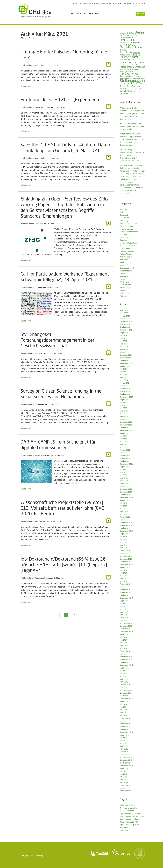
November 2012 (126, 760)
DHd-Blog (39, 856)
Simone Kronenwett (42, 107)
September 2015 (126, 665)
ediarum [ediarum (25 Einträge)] (134, 60)
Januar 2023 (125, 419)
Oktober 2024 (125, 361)
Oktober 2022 (125, 428)
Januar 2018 (125, 587)
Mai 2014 (123, 710)
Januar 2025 (125, 352)
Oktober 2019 (125, 528)
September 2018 (126, 565)
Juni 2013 (123, 741)
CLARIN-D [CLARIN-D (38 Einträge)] (136, 35)
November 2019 (126, 525)
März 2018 (124, 581)
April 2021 (124, 478)
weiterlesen (26, 86)
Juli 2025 (123, 335)
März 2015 (124, 682)
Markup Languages (127, 246)
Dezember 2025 (126, 322)
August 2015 (125, 668)
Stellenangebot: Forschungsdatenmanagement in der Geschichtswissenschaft (57, 340)
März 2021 (124, 481)
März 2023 (124, 414)
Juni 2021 (123, 472)
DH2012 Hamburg (127, 811)
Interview (123, 235)
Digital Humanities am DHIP (131, 814)
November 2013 (126, 727)
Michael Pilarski (41, 353)
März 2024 (124, 380)
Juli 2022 (123, 436)
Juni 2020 (123, 506)
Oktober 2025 (125, 327)
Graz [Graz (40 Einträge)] (137, 69)
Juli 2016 (123, 637)
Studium (123, 274)
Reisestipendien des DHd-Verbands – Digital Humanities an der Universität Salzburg (132, 137)
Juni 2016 (123, 640)
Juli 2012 (123, 771)
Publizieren (124, 260)
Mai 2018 (123, 576)
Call (121, 212)
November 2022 (126, 425)
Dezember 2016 (126, 623)
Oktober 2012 (125, 763)
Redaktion (94, 14)
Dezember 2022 (126, 422)
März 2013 (124, 749)
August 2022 (125, 433)
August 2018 (125, 567)
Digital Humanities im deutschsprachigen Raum (35, 11)
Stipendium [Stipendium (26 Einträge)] (123, 84)
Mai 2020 (123, 509)
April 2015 (124, 679)
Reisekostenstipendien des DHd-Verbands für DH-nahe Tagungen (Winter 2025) (131, 158)
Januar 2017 (125, 620)
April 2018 (124, 578)
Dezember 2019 (126, 523)
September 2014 (126, 699)
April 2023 (124, 411)
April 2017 (124, 612)
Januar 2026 (125, 319)
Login (76, 3)
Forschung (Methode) (128, 223)
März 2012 (124, 782)
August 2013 (125, 735)
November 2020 (126, 492)
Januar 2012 (125, 788)
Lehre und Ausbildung (128, 243)
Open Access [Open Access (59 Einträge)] (131, 74)
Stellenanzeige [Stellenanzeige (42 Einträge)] (139, 78)
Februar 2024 (125, 383)
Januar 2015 (125, 687)
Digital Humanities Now (129, 819)
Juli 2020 (123, 503)
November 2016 (126, 626)
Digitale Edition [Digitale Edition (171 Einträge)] (131, 47)
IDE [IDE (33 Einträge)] (130, 72)
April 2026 (124, 310)
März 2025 (124, 347)
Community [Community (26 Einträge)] (123, 38)
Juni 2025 (123, 338)
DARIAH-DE (118, 3)
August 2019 (125, 534)
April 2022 (124, 444)
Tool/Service (124, 282)
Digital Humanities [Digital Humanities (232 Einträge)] (131, 56)
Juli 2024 (123, 369)
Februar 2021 (125, 484)
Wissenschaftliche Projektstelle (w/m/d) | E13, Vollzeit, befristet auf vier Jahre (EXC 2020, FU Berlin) (62, 508)
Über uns (82, 14)
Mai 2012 (123, 777)
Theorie (123, 279)
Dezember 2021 (126, 456)
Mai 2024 (123, 375)
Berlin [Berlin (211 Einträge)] (139, 32)
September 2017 (126, 598)
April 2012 (124, 780)
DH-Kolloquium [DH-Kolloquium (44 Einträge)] (136, 42)
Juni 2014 (123, 707)
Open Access (125, 248)
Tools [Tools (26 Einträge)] (138, 87)
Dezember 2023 (126, 389)
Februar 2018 (125, 584)
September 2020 (126, 497)
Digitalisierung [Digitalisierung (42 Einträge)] (126, 60)
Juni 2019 (123, 539)
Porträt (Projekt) (126, 257)
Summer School (126, 276)
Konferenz (124, 240)
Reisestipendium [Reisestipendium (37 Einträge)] (126, 76)
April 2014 (124, 713)
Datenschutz (129, 3)
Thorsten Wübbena (42, 578)
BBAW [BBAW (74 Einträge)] (131, 33)
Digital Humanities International (132, 816)
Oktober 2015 (125, 662)
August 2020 (125, 500)
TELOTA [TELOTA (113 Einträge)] (136, 83)
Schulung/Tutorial (126, 265)
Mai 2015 (123, 676)
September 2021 (126, 464)
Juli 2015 (123, 671)
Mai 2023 (123, 408)
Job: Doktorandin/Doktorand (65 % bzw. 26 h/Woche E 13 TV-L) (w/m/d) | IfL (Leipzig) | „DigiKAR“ (64, 565)
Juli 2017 (123, 604)
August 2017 (125, 601)
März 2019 (124, 548)
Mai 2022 (123, 442)
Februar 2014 (125, 718)
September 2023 (126, 397)
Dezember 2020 (126, 489)
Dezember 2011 (126, 791)
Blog (73, 14)
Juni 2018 (123, 573)
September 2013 (126, 732)
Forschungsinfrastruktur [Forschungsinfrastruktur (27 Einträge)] (127, 69)
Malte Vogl (39, 65)
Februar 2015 (125, 685)
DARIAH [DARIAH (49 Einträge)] (131, 37)
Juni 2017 (123, 606)
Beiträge (96, 3)
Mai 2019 (123, 542)
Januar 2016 (125, 654)
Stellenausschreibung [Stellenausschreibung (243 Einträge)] (137, 81)
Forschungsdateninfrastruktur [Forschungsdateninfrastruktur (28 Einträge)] (129, 65)
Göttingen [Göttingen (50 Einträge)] (124, 71)
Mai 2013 (123, 743)
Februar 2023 (125, 416)
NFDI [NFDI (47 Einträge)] (122, 74)
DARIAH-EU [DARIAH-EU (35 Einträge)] (124, 43)
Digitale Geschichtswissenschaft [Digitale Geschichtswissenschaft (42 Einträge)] (130, 51)
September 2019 (126, 531)
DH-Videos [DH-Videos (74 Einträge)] (126, 45)
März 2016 (124, 648)
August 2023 (125, 400)
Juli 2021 (123, 470)
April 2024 (124, 377)
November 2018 (126, 559)
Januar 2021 (125, 486)
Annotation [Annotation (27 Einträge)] (123, 33)
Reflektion (124, 262)
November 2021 (126, 458)
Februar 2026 (125, 316)
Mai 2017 (123, 609)
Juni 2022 (123, 439)
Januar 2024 (125, 386)
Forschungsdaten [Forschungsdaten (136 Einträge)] (132, 62)
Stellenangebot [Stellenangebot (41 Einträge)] (126, 78)
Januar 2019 (125, 553)
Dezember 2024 (126, 355)
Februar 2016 (125, 651)
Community (124, 215)
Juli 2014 (123, 704)
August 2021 (125, 467)
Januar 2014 (125, 721)
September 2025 (126, 330)
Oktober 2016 (125, 629)
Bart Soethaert (40, 521)
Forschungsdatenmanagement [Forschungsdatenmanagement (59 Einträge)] (135, 67)
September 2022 (126, 430)
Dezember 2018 (126, 556)
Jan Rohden (40, 404)
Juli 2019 (123, 537)
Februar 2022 (125, 450)
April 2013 (124, 746)
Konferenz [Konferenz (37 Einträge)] (136, 72)
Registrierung (85, 3)
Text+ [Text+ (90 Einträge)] (123, 86)
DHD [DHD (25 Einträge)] (134, 45)
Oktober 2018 (125, 562)
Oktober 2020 (125, 495)
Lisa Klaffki (39, 224)
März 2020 (124, 514)
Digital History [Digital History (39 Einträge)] (125, 55)
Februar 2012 (125, 785)
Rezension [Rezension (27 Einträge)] (137, 76)
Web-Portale (125, 293)
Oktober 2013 (125, 729)
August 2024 (125, 366)
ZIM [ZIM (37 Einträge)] (139, 92)
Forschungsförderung (128, 229)
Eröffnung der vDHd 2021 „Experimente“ (61, 99)
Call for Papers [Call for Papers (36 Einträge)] (125, 35)
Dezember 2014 (126, 690)
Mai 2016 (123, 643)
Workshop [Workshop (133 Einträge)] (127, 91)
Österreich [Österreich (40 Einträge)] (124, 94)
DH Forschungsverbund (129, 808)
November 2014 (126, 693)
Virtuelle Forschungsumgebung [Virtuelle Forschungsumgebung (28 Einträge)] (130, 89)
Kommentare (106, 3)
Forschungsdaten (126, 226)
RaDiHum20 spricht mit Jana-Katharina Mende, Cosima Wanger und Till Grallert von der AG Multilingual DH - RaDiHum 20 (132, 171)
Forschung (124, 221)
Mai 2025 (123, 341)
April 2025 (124, 344)
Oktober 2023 (125, 394)
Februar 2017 (125, 618)
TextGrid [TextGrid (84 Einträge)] (131, 86)
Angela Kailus (40, 158)
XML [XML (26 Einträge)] (135, 92)
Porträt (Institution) (127, 251)
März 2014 (124, 715)
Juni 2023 (123, 405)
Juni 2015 (123, 673)
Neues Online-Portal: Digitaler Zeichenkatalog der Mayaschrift (132, 126)
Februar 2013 (125, 752)
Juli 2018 (123, 570)
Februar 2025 (125, 349)
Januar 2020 (125, 520)
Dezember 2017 (126, 590)
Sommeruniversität (127, 268)
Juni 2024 (123, 372)
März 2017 (124, 615)
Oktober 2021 (125, 461)
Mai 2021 (123, 475)
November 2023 (126, 391)
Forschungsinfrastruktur (129, 232)
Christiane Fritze (41, 287)
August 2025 (125, 333)
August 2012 (125, 768)
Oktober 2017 (125, 595)
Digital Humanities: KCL (129, 822)
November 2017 (126, 592)
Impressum (141, 3)
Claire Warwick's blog (128, 805)
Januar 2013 (125, 754)
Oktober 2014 (125, 696)
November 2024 (126, 358)
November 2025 (126, 324)
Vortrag (122, 290)
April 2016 (124, 646)
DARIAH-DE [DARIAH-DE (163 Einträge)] (129, 40)
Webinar (123, 296)
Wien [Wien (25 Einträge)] (142, 89)
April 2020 (124, 511)
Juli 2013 (123, 738)
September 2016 (126, 632)
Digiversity (124, 830)
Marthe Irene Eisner (43, 455)
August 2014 (125, 701)
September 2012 (126, 766)
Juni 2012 (123, 774)
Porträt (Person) (126, 254)
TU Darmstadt (125, 285)
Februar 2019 (125, 551)
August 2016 (125, 634)
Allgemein (123, 209)
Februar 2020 (125, 517)
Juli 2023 (123, 403)
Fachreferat (124, 218)
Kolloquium (124, 237)
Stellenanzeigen (126, 271)
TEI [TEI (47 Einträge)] (129, 84)
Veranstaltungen (126, 288)
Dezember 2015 (126, 657)
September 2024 (126, 363)
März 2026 (124, 313)
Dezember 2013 (126, 724)
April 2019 (124, 545)
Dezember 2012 (126, 757)
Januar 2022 (125, 453)
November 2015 (126, 660)
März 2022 (124, 447)
